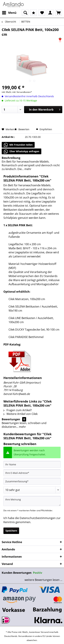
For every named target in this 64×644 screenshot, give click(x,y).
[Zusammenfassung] (32, 481)
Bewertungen (11, 419)
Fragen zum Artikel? (18, 410)
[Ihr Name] (32, 464)
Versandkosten (25, 636)
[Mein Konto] (50, 13)
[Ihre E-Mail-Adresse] (32, 473)
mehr (28, 169)
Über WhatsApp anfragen (22, 152)
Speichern (11, 531)
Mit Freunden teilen (18, 145)
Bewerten (22, 129)
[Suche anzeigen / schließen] (25, 13)
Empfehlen (44, 129)
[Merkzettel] (42, 13)
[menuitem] (9, 13)
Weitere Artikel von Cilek (20, 414)
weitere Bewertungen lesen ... (43, 580)
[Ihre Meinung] (32, 501)
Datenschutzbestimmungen (38, 518)
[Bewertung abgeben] (32, 490)
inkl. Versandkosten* (22, 92)
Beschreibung (11, 158)
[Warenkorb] (59, 13)
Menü (9, 12)
